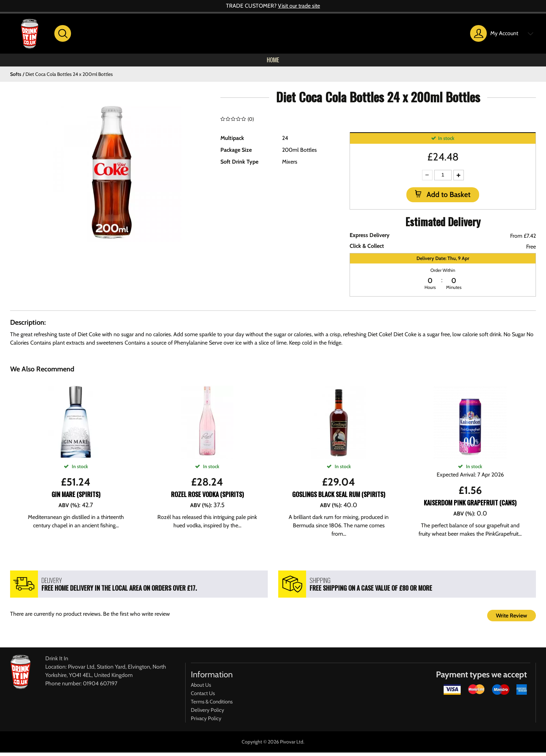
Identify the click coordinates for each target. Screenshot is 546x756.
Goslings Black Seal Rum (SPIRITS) (339, 498)
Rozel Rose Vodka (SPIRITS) (207, 498)
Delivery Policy (208, 714)
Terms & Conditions (212, 705)
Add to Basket (448, 198)
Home (273, 62)
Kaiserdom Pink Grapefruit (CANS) (470, 506)
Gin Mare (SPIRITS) (76, 498)
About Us (201, 688)
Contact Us (203, 697)
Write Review (512, 619)
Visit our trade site (299, 6)
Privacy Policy (206, 722)
